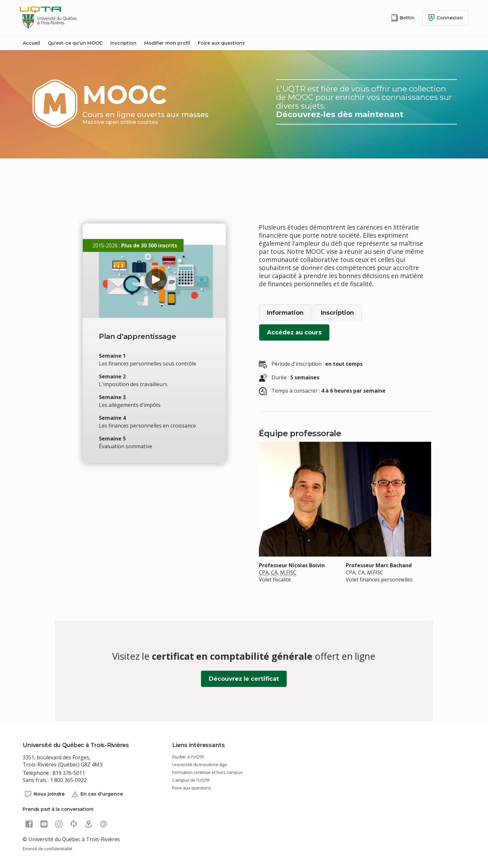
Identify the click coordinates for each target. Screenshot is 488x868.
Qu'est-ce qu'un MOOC (75, 43)
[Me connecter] (445, 18)
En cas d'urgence (97, 794)
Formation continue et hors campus (207, 772)
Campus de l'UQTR (191, 780)
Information (285, 313)
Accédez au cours (298, 335)
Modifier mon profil (167, 43)
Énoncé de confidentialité (48, 849)
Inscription (123, 43)
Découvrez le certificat (248, 681)
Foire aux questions (221, 43)
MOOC (131, 102)
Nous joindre (45, 794)
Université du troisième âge (200, 765)
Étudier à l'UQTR (188, 757)
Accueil (31, 43)
